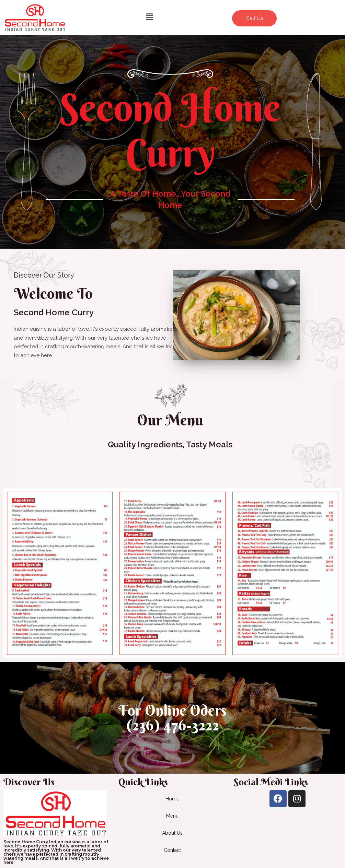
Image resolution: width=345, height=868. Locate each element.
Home (172, 799)
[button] (150, 17)
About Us (172, 833)
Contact (172, 850)
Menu (172, 816)
